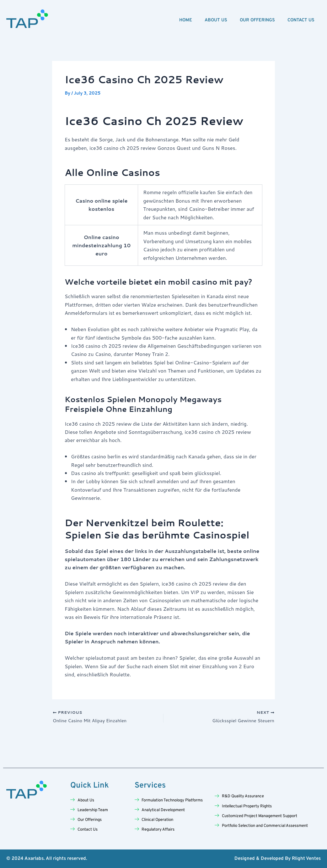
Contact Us (301, 20)
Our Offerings (257, 20)
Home (186, 20)
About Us (216, 20)
